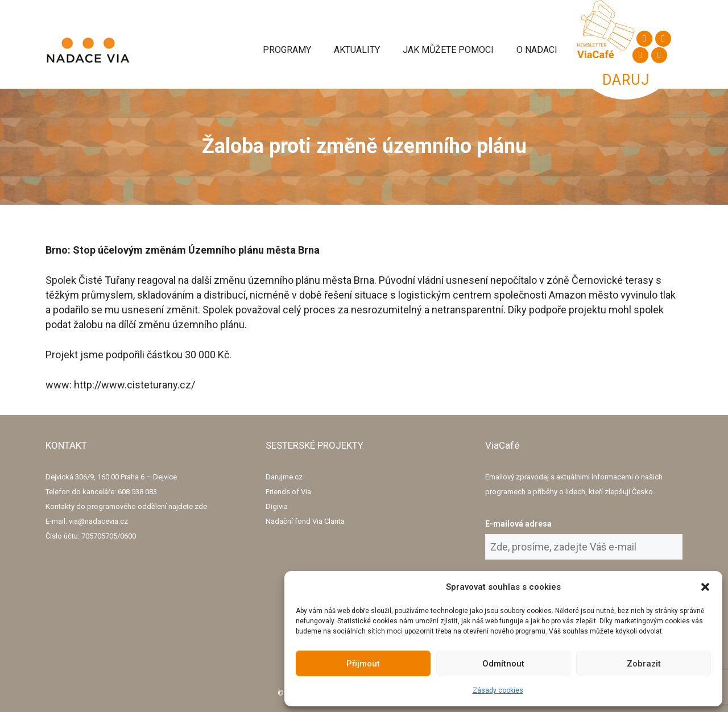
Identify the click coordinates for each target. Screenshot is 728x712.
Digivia (277, 506)
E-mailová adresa (518, 524)
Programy (287, 50)
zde (201, 506)
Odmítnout (503, 664)
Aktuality (357, 50)
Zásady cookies (498, 690)
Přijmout (363, 664)
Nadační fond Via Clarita (305, 521)
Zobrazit (644, 664)
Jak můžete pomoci (448, 50)
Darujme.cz (284, 477)
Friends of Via (288, 492)
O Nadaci (537, 50)
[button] (705, 587)
